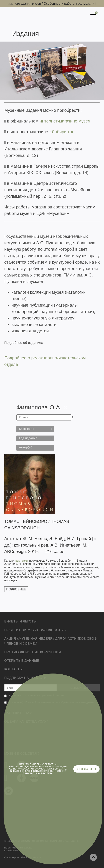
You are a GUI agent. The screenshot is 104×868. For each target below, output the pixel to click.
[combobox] (35, 429)
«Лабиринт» (61, 132)
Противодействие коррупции (33, 652)
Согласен (87, 769)
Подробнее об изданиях (24, 343)
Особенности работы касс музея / (71, 4)
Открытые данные (22, 661)
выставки (22, 561)
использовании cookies (29, 769)
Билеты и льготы (20, 621)
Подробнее (16, 589)
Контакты (13, 669)
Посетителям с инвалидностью (35, 630)
